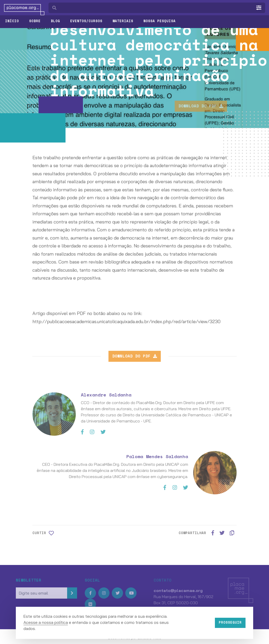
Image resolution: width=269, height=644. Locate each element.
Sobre (35, 21)
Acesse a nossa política (46, 622)
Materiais (123, 21)
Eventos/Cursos (86, 21)
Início (12, 21)
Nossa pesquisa (160, 21)
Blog (55, 21)
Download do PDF (212, 106)
